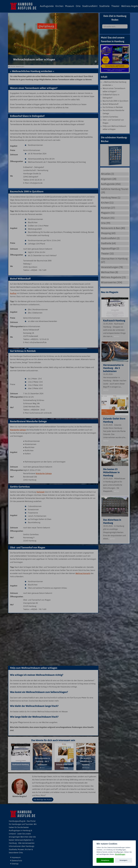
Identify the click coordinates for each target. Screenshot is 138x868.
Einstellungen (120, 854)
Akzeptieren (105, 860)
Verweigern (123, 860)
